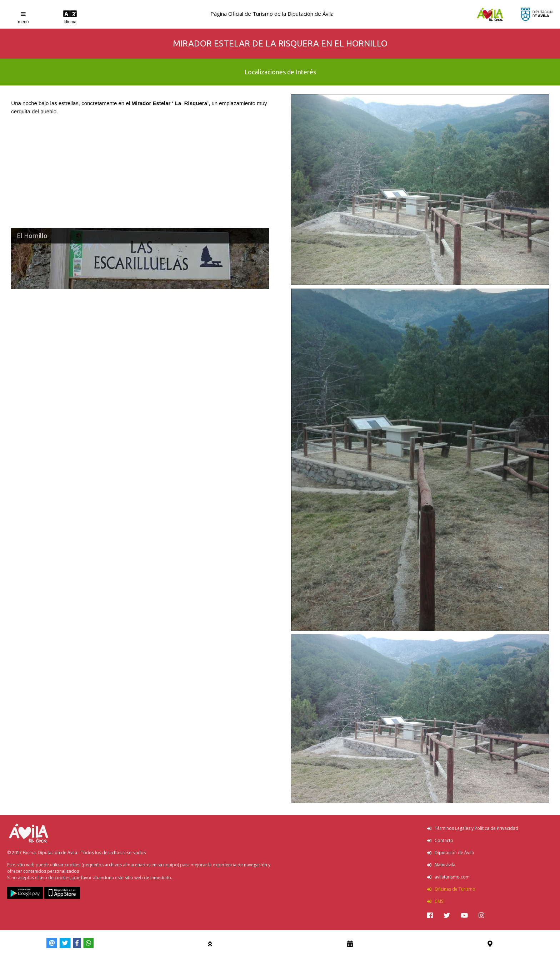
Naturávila (441, 865)
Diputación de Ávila (451, 853)
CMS (435, 901)
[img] (430, 915)
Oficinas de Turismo (451, 889)
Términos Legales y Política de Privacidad (473, 828)
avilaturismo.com (448, 877)
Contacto (440, 840)
